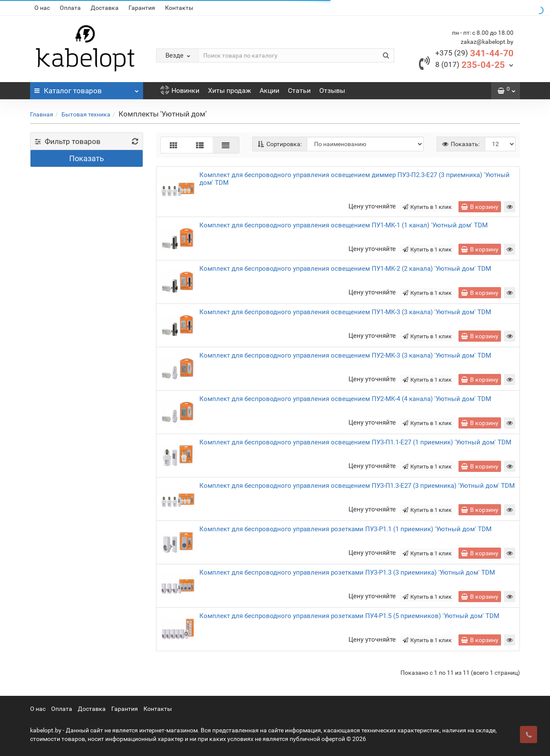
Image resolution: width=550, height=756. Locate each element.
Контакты (179, 8)
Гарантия (142, 8)
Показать (87, 158)
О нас (42, 8)
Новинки (180, 90)
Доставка (105, 8)
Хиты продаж (229, 90)
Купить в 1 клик (427, 207)
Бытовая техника (86, 114)
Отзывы (332, 90)
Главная (42, 114)
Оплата (70, 8)
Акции (269, 90)
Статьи (299, 90)
